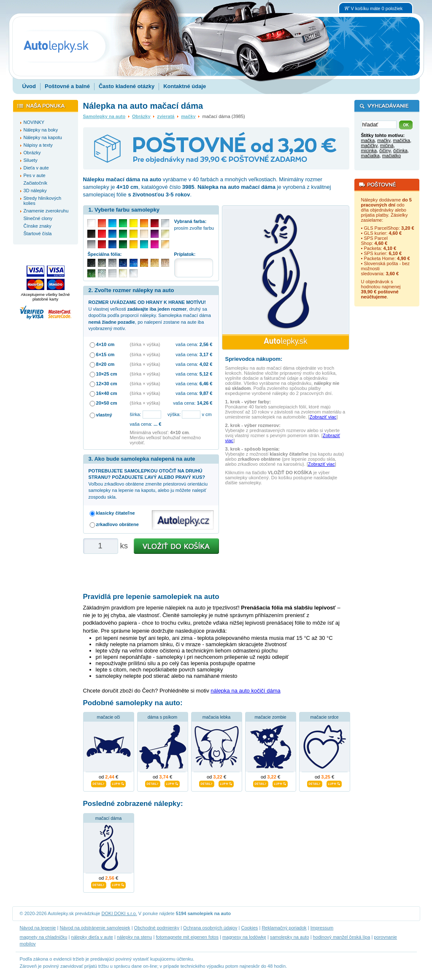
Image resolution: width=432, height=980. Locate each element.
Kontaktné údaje (185, 86)
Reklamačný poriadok (284, 928)
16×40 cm (107, 393)
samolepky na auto (290, 937)
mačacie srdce (325, 717)
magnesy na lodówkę (244, 937)
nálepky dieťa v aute (92, 937)
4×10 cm (105, 344)
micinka (369, 150)
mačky (188, 116)
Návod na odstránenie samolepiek (95, 928)
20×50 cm (107, 403)
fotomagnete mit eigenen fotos (187, 937)
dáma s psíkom (162, 717)
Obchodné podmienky (157, 928)
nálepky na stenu (135, 937)
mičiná (387, 145)
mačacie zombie (270, 717)
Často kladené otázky (127, 86)
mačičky (369, 145)
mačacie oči (109, 717)
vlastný (104, 415)
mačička (401, 140)
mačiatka (370, 156)
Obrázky (141, 116)
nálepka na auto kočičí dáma (246, 691)
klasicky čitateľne (116, 513)
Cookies (249, 928)
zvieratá (166, 116)
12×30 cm (107, 384)
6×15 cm (105, 354)
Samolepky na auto (104, 116)
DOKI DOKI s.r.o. (119, 913)
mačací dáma (108, 818)
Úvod (29, 86)
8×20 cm (105, 364)
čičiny (385, 150)
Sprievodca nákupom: (254, 359)
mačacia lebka (216, 717)
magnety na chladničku (44, 937)
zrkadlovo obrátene (117, 524)
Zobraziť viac (323, 417)
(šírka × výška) (145, 344)
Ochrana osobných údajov (210, 928)
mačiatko (391, 156)
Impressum (322, 928)
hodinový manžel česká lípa (342, 937)
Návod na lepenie (38, 928)
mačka (368, 140)
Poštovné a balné (67, 86)
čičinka (400, 150)
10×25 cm (107, 374)
